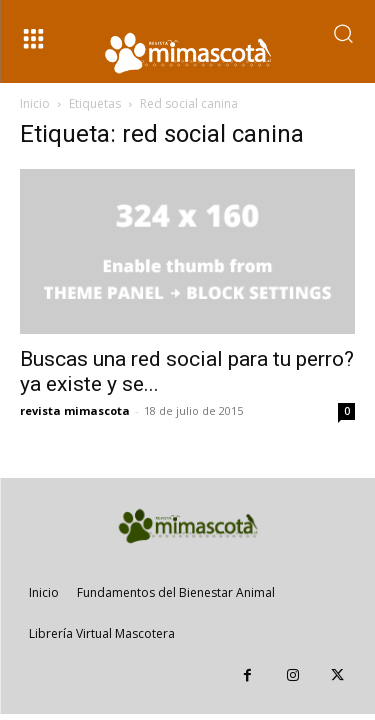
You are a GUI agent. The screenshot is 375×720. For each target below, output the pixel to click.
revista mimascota (75, 410)
